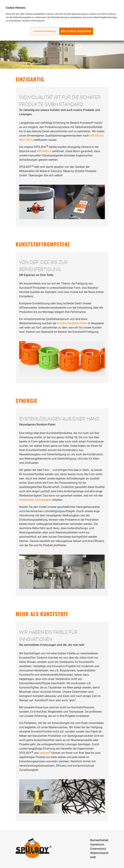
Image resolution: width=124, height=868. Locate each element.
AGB (93, 857)
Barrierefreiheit (99, 840)
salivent (45, 753)
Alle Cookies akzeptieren (76, 31)
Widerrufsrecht (99, 853)
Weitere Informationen (33, 21)
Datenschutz (98, 849)
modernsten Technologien (35, 500)
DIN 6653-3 (44, 151)
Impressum (97, 844)
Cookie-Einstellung (44, 31)
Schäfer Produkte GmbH (72, 323)
